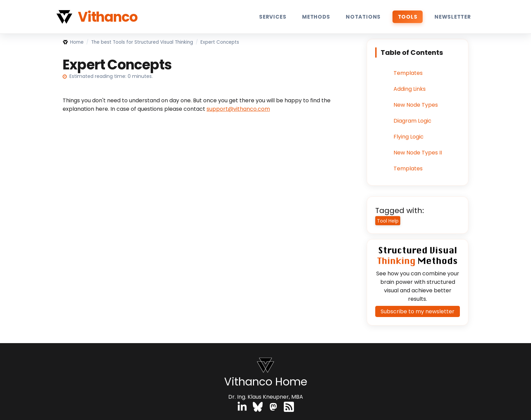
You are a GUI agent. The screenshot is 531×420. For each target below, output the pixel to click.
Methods (316, 17)
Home (73, 42)
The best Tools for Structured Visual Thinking (142, 42)
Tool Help (388, 221)
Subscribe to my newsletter (418, 311)
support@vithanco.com (238, 109)
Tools (408, 17)
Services (273, 17)
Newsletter (453, 17)
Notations (363, 17)
